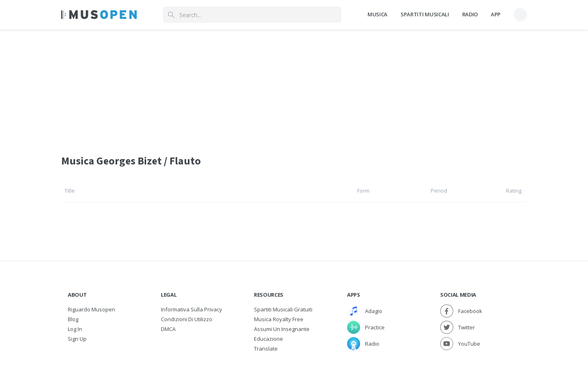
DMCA (168, 329)
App (496, 14)
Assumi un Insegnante (282, 329)
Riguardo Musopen (91, 309)
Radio (470, 14)
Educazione (268, 339)
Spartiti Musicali (425, 14)
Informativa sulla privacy (192, 309)
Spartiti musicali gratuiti (283, 309)
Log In (75, 329)
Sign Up (77, 339)
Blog (73, 319)
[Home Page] (99, 15)
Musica (378, 14)
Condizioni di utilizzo (187, 319)
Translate (266, 349)
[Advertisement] (294, 87)
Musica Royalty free (279, 319)
